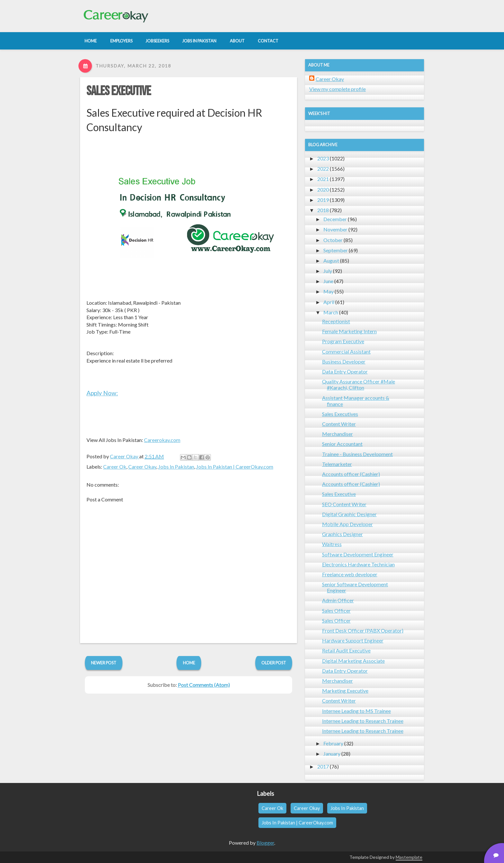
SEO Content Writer (344, 504)
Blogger (265, 843)
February (333, 743)
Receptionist (336, 321)
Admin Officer (338, 600)
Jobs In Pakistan (176, 467)
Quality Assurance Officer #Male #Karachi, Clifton (359, 384)
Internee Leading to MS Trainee (356, 711)
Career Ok (115, 467)
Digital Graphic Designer (349, 514)
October (333, 240)
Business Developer (344, 361)
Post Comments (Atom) (204, 685)
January (332, 754)
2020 (323, 189)
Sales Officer (336, 611)
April (329, 302)
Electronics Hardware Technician (358, 564)
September (336, 250)
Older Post (274, 663)
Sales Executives (340, 414)
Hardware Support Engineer (353, 640)
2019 (323, 200)
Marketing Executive (345, 691)
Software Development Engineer (358, 554)
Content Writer (339, 424)
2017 (323, 766)
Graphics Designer (342, 534)
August (331, 261)
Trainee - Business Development (357, 454)
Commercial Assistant (346, 351)
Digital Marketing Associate (353, 661)
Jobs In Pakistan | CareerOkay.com (235, 467)
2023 (323, 158)
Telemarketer (337, 464)
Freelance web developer (350, 574)
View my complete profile (337, 89)
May (328, 291)
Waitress (332, 544)
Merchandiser (337, 434)
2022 (323, 169)
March (331, 312)
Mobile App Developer (347, 524)
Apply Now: (102, 393)
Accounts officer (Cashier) (351, 474)
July (328, 271)
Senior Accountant (342, 444)
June (328, 281)
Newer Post (104, 663)
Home (189, 663)
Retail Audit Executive (346, 650)
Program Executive (343, 341)
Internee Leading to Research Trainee (363, 721)
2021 (323, 179)
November (335, 229)
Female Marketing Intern (349, 331)
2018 (323, 210)
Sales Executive (119, 91)
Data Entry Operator (345, 371)
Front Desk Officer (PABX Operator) (363, 630)
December (335, 219)
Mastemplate (409, 857)
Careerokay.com (162, 440)
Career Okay (142, 467)
